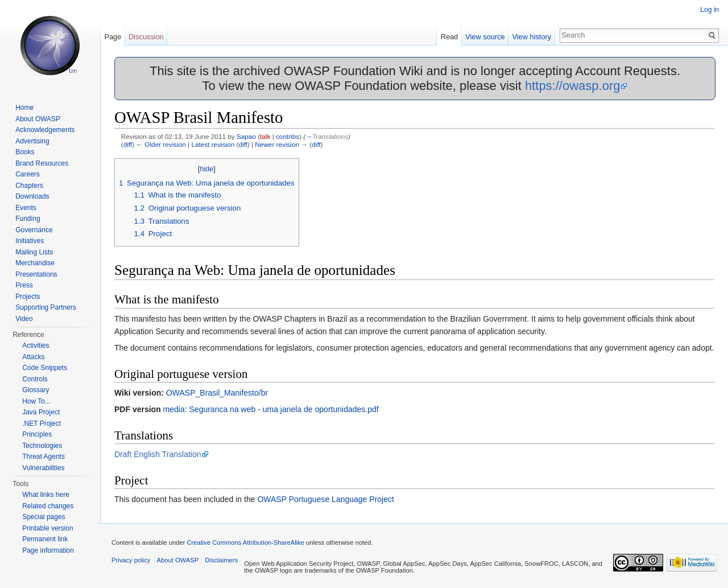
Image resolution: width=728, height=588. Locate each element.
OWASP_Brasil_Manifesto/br (217, 393)
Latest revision (213, 144)
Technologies (42, 446)
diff (128, 144)
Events (26, 208)
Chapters (29, 186)
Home (24, 108)
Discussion (146, 37)
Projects (28, 297)
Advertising (32, 141)
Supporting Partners (46, 307)
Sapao (246, 136)
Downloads (32, 196)
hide (207, 169)
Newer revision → (281, 144)
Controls (35, 379)
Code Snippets (45, 368)
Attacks (33, 357)
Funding (28, 219)
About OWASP (38, 119)
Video (24, 319)
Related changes (48, 506)
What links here (46, 495)
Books (25, 152)
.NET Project (42, 423)
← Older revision (161, 144)
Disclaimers (221, 560)
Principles (37, 434)
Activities (36, 346)
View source (485, 37)
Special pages (44, 517)
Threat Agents (44, 457)
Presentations (36, 274)
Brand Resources (42, 163)
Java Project (41, 412)
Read (450, 37)
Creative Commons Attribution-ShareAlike (245, 542)
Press (24, 285)
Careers (28, 174)
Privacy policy (131, 560)
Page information (48, 550)
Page (113, 37)
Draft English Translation (158, 454)
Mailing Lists (34, 252)
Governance (34, 230)
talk (265, 136)
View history (531, 37)
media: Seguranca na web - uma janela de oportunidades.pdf (271, 409)
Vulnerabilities (43, 468)
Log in (710, 10)
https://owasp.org (573, 86)
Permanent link (45, 539)
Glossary (36, 390)
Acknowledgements (45, 130)
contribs (288, 136)
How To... (36, 401)
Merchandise (35, 263)
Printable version (47, 528)
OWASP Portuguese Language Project (325, 499)
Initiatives (30, 241)
